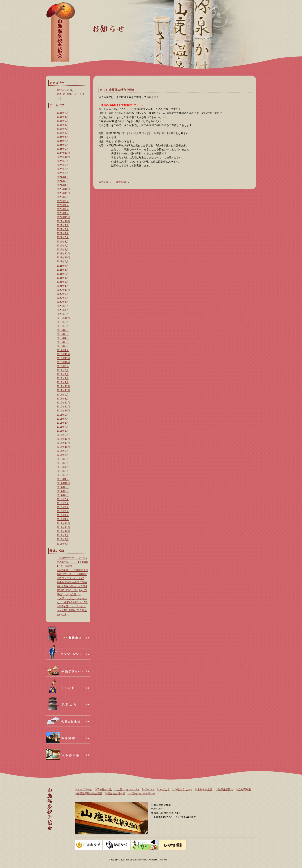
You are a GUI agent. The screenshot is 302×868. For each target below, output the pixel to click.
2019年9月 (63, 322)
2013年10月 (63, 532)
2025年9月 (63, 121)
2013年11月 (63, 528)
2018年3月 (63, 374)
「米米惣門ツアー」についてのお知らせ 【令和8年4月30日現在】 (72, 562)
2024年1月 (63, 185)
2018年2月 (63, 378)
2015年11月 (63, 443)
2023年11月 (63, 193)
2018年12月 (63, 354)
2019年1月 (63, 350)
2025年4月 (63, 141)
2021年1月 (63, 286)
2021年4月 (63, 274)
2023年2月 (63, 209)
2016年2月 (63, 435)
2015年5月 (63, 463)
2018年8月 (63, 366)
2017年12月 (63, 386)
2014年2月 (63, 515)
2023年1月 (63, 213)
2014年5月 (63, 503)
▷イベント (148, 789)
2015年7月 (63, 455)
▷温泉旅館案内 (224, 789)
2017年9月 (63, 395)
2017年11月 (63, 390)
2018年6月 (63, 371)
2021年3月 (63, 278)
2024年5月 (63, 173)
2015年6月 (63, 459)
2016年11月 (63, 407)
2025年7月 (63, 129)
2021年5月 (63, 270)
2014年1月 (63, 519)
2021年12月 (63, 254)
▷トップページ (83, 789)
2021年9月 (63, 262)
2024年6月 (63, 169)
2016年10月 (63, 411)
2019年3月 (63, 342)
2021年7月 (63, 266)
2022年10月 (63, 221)
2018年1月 (63, 382)
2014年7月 (63, 495)
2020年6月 (63, 302)
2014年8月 (63, 491)
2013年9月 (63, 535)
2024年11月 (63, 153)
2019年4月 (63, 338)
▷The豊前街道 (103, 789)
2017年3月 (63, 399)
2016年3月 (63, 431)
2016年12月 (63, 403)
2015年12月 (63, 439)
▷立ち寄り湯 (243, 789)
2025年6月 (63, 133)
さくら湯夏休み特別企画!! (117, 90)
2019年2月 (63, 346)
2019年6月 (63, 334)
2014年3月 (63, 511)
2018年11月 (63, 358)
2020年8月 (63, 298)
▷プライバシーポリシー (141, 793)
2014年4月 (63, 507)
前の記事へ (105, 182)
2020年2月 (63, 314)
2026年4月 (63, 113)
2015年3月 (63, 471)
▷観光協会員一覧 (115, 793)
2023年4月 (63, 205)
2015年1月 (63, 479)
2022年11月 (63, 217)
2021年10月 (63, 258)
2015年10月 (63, 447)
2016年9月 (63, 415)
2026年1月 (63, 117)
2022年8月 (63, 229)
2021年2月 (63, 282)
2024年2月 (63, 181)
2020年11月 (63, 290)
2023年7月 (63, 197)
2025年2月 (63, 149)
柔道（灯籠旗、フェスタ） (72, 94)
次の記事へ (122, 182)
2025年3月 (63, 145)
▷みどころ (163, 789)
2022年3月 (63, 242)
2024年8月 (63, 161)
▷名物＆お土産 (204, 789)
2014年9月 (63, 487)
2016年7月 (63, 419)
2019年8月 (63, 326)
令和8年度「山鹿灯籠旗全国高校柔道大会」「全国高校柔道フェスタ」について (72, 574)
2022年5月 (63, 237)
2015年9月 (63, 451)
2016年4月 (63, 427)
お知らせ (62, 90)
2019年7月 (63, 330)
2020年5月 (63, 306)
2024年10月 (63, 157)
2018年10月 (63, 362)
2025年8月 (63, 125)
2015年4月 (63, 467)
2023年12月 (63, 189)
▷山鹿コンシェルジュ (127, 789)
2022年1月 (63, 250)
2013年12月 (63, 524)
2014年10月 (63, 483)
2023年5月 (63, 201)
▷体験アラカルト (182, 789)
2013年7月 (63, 544)
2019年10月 (63, 318)
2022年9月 (63, 225)
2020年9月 (63, 294)
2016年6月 (63, 423)
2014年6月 (63, 499)
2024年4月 (63, 177)
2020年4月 (63, 310)
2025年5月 (63, 137)
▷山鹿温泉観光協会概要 (89, 793)
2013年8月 (63, 539)
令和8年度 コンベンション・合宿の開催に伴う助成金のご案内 (72, 610)
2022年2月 (63, 246)
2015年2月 (63, 475)
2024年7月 (63, 165)
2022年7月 (63, 233)
